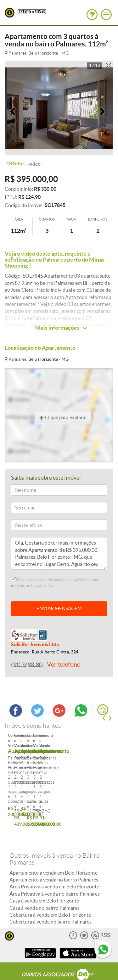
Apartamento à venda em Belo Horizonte (53, 851)
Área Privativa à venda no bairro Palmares (55, 872)
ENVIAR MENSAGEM (59, 608)
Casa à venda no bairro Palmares (45, 887)
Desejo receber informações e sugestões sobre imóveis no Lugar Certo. (55, 583)
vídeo (35, 164)
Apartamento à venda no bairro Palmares (54, 859)
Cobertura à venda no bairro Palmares (51, 901)
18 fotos (15, 163)
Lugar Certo (10, 13)
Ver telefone (64, 664)
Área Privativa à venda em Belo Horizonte (54, 865)
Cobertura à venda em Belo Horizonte (50, 894)
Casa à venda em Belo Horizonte (44, 880)
